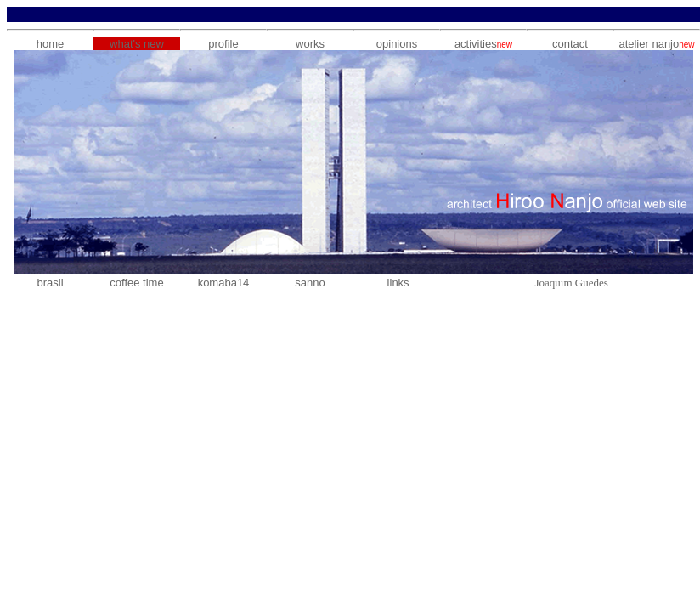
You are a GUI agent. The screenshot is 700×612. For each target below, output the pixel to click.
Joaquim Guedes (571, 283)
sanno (310, 283)
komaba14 (224, 283)
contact (570, 44)
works (310, 44)
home (51, 44)
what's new (137, 44)
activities (483, 44)
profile (223, 44)
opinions (397, 44)
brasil (50, 283)
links (398, 283)
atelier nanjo (649, 44)
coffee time (136, 283)
